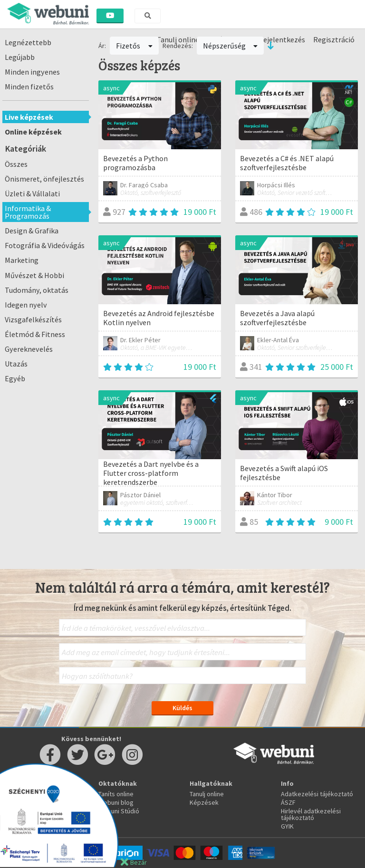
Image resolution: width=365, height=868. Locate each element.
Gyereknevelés (29, 349)
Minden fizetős (29, 87)
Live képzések (29, 117)
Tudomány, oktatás (37, 290)
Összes (16, 164)
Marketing (22, 260)
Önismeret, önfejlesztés (44, 179)
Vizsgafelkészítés (33, 319)
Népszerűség (231, 46)
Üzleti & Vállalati (32, 193)
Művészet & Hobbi (34, 275)
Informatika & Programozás (28, 212)
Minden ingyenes (32, 72)
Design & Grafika (32, 231)
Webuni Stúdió (119, 811)
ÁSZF (288, 802)
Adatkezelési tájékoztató (317, 794)
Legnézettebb (28, 42)
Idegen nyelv (26, 305)
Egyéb (15, 378)
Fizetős (134, 46)
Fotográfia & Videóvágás (45, 245)
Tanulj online (207, 794)
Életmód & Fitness (35, 334)
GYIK (287, 826)
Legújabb (20, 57)
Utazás (16, 364)
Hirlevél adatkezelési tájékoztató (311, 814)
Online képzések (33, 132)
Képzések (204, 802)
